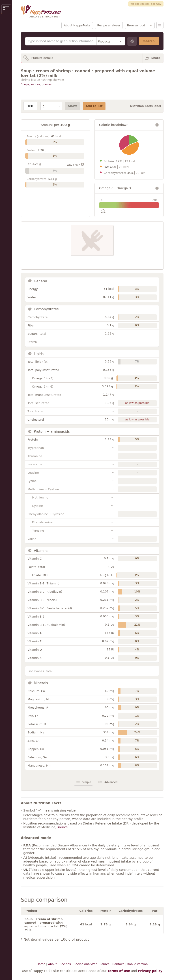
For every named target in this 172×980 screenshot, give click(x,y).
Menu (160, 25)
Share (156, 58)
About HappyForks (77, 25)
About (52, 964)
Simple (87, 782)
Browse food (136, 25)
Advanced (111, 782)
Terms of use (119, 971)
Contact (118, 964)
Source (104, 964)
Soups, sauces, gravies (36, 84)
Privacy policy (150, 971)
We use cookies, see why (146, 4)
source (63, 827)
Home (41, 964)
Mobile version (137, 964)
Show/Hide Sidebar (6, 9)
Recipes (65, 964)
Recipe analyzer (109, 25)
